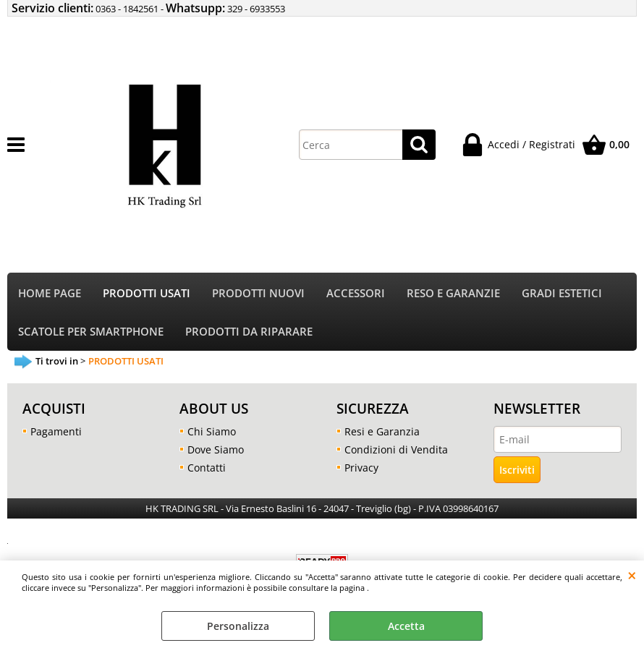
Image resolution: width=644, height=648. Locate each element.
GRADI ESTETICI (562, 293)
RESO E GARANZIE (453, 293)
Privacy (361, 468)
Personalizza (238, 626)
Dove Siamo (216, 449)
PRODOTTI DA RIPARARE (249, 332)
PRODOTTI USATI (147, 293)
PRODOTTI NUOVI (258, 293)
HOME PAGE (50, 293)
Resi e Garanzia (382, 431)
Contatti (207, 468)
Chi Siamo (212, 431)
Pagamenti (56, 431)
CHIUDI (632, 575)
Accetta (406, 626)
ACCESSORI (356, 293)
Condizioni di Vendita (396, 449)
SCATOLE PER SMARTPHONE (91, 332)
